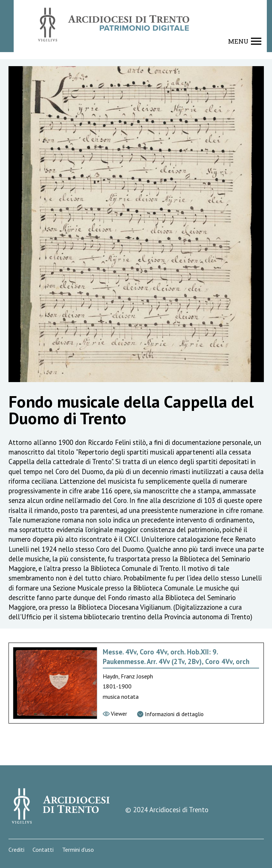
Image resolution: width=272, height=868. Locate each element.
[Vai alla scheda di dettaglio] (170, 714)
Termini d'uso (78, 850)
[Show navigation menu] (245, 41)
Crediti (16, 850)
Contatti (43, 850)
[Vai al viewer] (115, 714)
